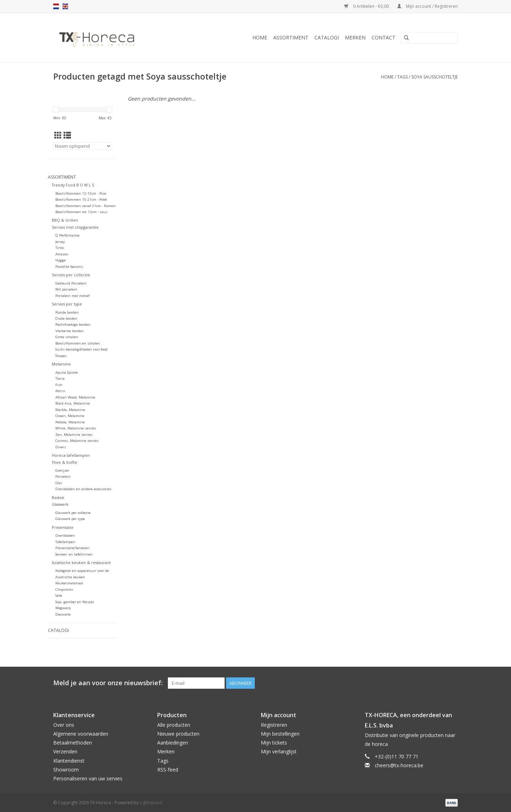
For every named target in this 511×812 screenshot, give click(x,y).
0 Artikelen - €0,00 (367, 6)
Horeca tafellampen (71, 455)
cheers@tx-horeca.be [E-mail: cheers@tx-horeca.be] (399, 765)
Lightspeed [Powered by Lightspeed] (151, 803)
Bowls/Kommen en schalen (78, 343)
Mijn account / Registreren (427, 6)
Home (260, 37)
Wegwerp (63, 608)
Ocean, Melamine (70, 416)
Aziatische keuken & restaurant (81, 562)
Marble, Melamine (70, 410)
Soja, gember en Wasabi (75, 602)
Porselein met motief (72, 296)
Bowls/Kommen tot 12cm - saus (81, 212)
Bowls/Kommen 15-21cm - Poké (81, 199)
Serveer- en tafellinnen (74, 554)
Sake (59, 596)
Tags (402, 77)
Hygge (61, 260)
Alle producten (174, 725)
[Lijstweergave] (67, 135)
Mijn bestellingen (280, 734)
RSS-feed (168, 770)
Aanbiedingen (173, 743)
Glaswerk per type (70, 519)
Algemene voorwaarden (81, 734)
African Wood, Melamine (75, 397)
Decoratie (63, 614)
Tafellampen (65, 542)
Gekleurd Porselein (71, 283)
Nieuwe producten (178, 734)
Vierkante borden (70, 331)
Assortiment (291, 37)
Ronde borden (67, 312)
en (65, 6)
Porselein (63, 477)
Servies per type (67, 304)
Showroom (66, 770)
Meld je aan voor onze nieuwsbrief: (108, 683)
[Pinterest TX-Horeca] (439, 683)
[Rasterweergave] (58, 135)
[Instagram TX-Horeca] (452, 683)
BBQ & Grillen (65, 220)
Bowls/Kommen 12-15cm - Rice (81, 193)
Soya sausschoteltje (435, 77)
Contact (383, 37)
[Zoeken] (429, 38)
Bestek (58, 497)
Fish (59, 385)
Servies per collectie (71, 275)
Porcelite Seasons (69, 267)
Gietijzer (62, 470)
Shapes (61, 356)
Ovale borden (66, 318)
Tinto (60, 248)
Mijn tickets (274, 743)
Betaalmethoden (73, 743)
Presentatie (63, 527)
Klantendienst (69, 761)
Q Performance (67, 235)
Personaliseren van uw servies (88, 778)
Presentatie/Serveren (72, 548)
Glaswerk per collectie (73, 513)
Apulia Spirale (67, 372)
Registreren (274, 725)
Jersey (60, 242)
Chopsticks (64, 589)
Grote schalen (67, 337)
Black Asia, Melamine (73, 403)
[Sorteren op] (83, 146)
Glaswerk (60, 504)
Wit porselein (66, 289)
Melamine (61, 364)
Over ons (64, 725)
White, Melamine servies (76, 428)
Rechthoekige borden (73, 324)
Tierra (60, 378)
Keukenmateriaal (69, 583)
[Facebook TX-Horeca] (427, 683)
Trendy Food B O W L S (73, 185)
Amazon (62, 254)
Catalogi (327, 37)
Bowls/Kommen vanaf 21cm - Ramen (86, 206)
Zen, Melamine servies (74, 435)
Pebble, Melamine (70, 422)
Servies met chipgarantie (75, 227)
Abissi (60, 391)
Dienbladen (65, 535)
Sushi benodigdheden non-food (81, 349)
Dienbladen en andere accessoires (83, 489)
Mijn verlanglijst (279, 751)
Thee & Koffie (65, 462)
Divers (61, 447)
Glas (59, 483)
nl (56, 6)
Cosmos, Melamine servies (77, 441)
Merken (355, 37)
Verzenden (65, 751)
